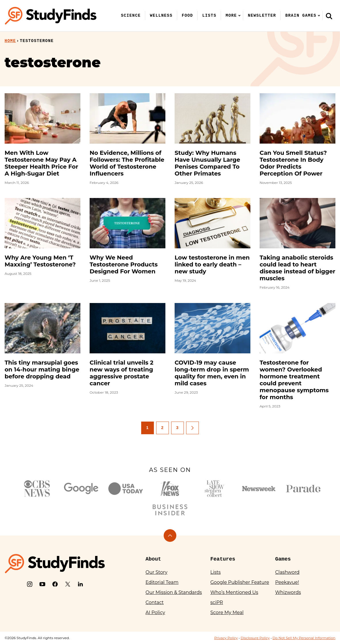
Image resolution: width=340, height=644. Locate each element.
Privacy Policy (226, 638)
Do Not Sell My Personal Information (304, 638)
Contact (155, 602)
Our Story (156, 572)
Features (223, 559)
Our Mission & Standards (174, 592)
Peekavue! (287, 582)
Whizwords (288, 592)
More (231, 16)
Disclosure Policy (255, 638)
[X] (68, 584)
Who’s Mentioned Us (234, 592)
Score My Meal (227, 612)
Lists (209, 16)
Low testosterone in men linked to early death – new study (212, 264)
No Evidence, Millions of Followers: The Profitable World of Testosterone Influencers (127, 163)
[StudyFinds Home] (51, 16)
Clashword (287, 572)
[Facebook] (55, 584)
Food (187, 16)
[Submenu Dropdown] (239, 16)
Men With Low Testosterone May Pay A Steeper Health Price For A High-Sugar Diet (41, 163)
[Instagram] (30, 584)
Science (131, 16)
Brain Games (301, 16)
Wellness (161, 16)
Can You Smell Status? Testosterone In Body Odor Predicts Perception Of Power (293, 163)
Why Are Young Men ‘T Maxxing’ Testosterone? (40, 261)
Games (283, 559)
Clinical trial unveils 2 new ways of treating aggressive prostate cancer (121, 373)
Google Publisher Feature (240, 582)
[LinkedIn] (80, 584)
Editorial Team (162, 582)
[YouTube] (42, 584)
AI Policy (155, 612)
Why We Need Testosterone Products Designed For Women (124, 264)
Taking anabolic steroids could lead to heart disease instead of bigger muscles (297, 268)
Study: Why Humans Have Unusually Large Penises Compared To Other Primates (207, 163)
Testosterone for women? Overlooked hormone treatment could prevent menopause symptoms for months (294, 380)
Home (10, 41)
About (153, 559)
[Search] (329, 16)
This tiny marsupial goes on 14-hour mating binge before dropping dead (42, 369)
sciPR (217, 602)
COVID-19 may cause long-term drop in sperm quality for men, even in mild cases (212, 373)
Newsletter (262, 16)
